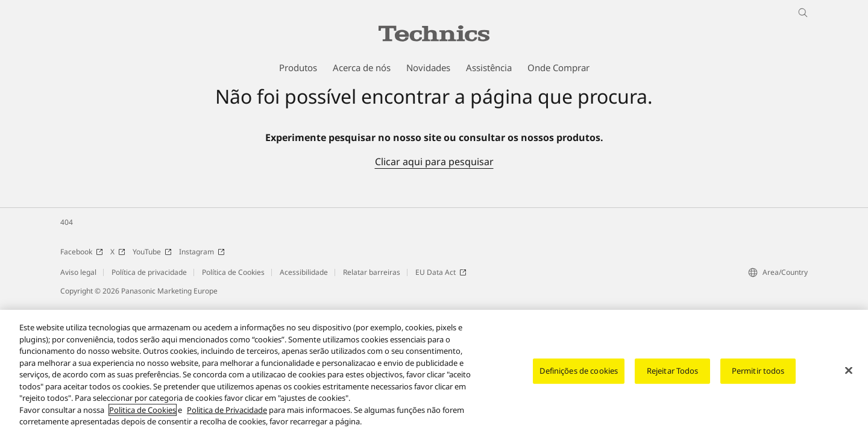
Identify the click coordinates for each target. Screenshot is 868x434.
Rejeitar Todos (673, 372)
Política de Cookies (233, 272)
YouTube (152, 252)
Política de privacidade (149, 272)
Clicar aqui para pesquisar (434, 162)
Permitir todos (758, 372)
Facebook (82, 252)
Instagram (202, 252)
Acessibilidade (304, 272)
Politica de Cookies (143, 411)
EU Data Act (441, 272)
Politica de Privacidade (227, 411)
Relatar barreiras (372, 272)
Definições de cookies (579, 372)
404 (67, 222)
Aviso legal (78, 272)
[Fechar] (849, 371)
